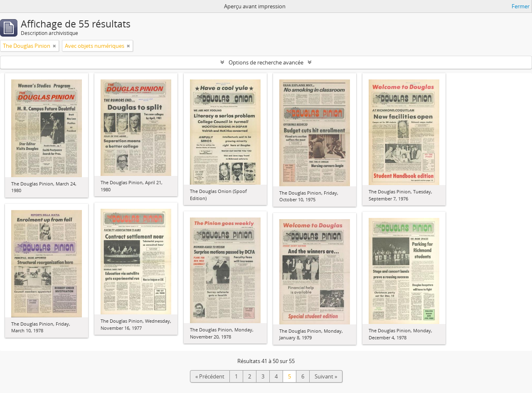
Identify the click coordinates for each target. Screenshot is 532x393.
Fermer (521, 6)
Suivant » (326, 376)
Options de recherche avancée (266, 62)
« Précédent (210, 376)
